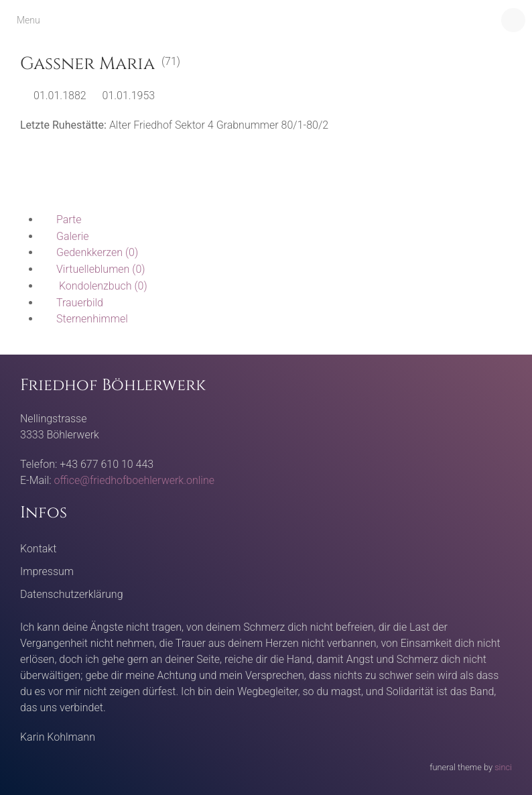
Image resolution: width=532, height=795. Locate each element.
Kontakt (38, 549)
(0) (89, 252)
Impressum (47, 571)
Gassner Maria (87, 64)
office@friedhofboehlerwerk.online (134, 480)
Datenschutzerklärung (72, 594)
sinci (503, 767)
